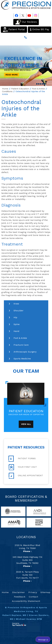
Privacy (33, 592)
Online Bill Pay (40, 29)
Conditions (7, 91)
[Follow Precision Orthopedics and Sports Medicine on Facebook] (17, 15)
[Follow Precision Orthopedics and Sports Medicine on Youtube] (29, 15)
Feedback (20, 597)
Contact (33, 597)
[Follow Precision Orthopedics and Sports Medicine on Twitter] (23, 15)
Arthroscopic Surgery (25, 352)
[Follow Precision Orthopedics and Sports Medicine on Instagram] (36, 15)
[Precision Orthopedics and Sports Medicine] (26, 5)
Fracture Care (21, 345)
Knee (16, 304)
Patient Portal (14, 30)
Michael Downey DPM (29, 619)
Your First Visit (23, 467)
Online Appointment (26, 476)
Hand (16, 331)
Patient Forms (22, 459)
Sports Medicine (22, 359)
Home (5, 89)
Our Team (26, 371)
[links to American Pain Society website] (39, 522)
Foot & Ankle (38, 89)
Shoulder (19, 311)
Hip (15, 317)
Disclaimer (19, 592)
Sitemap (45, 592)
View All (26, 424)
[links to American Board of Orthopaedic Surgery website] (13, 511)
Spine (17, 324)
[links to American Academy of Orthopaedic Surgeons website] (39, 511)
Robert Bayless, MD (14, 615)
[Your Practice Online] (19, 624)
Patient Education (20, 89)
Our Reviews (26, 22)
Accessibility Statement (26, 601)
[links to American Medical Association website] (13, 522)
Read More (12, 75)
